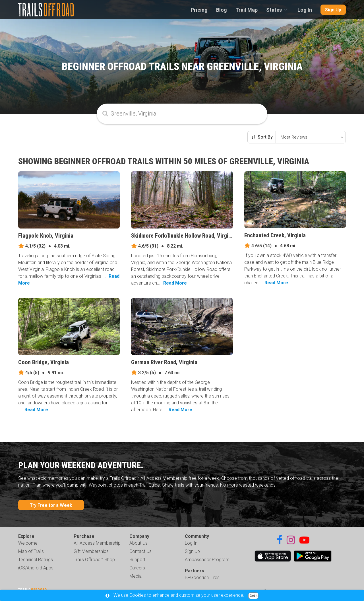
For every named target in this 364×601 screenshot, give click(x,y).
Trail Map (247, 10)
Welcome (28, 543)
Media (136, 576)
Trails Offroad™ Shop (94, 560)
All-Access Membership (97, 543)
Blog (222, 10)
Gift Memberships (91, 551)
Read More (175, 283)
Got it (254, 596)
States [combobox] (274, 10)
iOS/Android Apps (36, 568)
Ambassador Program (207, 560)
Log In (305, 10)
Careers (137, 568)
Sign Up (333, 10)
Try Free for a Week (51, 505)
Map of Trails (31, 551)
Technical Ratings (36, 560)
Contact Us (140, 551)
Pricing (199, 10)
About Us (138, 543)
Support (137, 560)
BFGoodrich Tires (202, 578)
